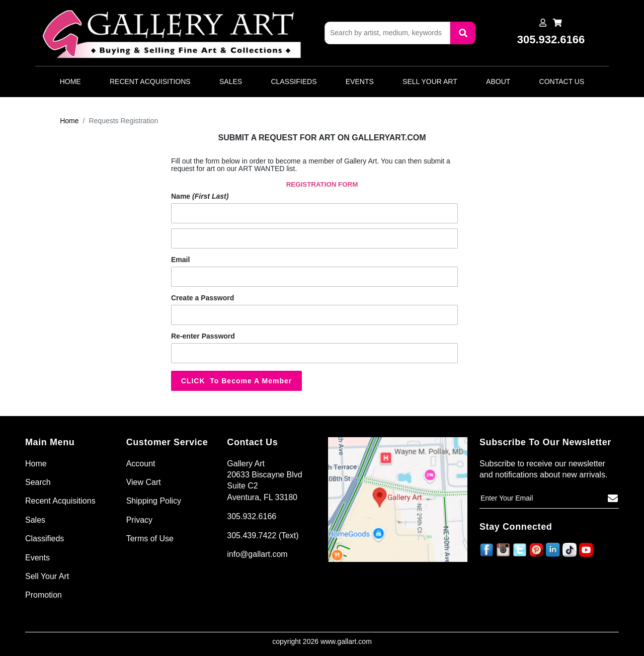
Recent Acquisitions (150, 81)
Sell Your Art (430, 81)
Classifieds (294, 81)
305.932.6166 (252, 516)
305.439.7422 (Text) (263, 536)
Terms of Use (150, 539)
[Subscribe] (613, 499)
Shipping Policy (154, 501)
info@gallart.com (257, 554)
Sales (231, 81)
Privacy (139, 520)
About (498, 81)
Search (38, 482)
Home (70, 81)
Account (141, 464)
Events (360, 81)
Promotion (44, 595)
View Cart (144, 482)
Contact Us (562, 81)
